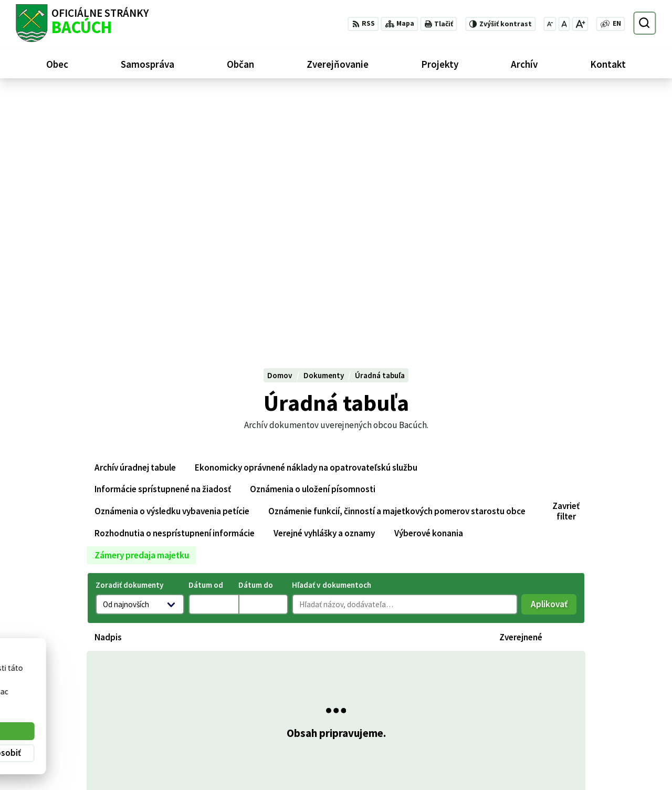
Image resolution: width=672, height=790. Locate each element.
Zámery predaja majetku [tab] (142, 305)
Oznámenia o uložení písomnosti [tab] (313, 240)
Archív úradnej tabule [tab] (135, 217)
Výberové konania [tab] (429, 284)
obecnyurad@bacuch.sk (615, 752)
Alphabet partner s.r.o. (145, 677)
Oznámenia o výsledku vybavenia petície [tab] (172, 262)
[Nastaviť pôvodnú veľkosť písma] (564, 24)
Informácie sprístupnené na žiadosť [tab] (163, 240)
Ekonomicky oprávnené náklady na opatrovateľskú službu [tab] (306, 217)
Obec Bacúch (94, 687)
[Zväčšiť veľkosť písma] (580, 24)
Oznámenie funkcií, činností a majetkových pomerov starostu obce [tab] (397, 262)
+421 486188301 (602, 740)
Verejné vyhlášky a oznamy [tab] (324, 284)
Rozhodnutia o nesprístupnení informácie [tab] (175, 284)
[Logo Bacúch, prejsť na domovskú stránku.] (82, 23)
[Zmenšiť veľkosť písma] (550, 24)
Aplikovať (554, 357)
